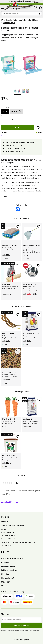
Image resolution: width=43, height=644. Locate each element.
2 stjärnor (6, 483)
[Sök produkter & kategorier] (21, 14)
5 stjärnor (12, 483)
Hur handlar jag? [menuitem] (8, 578)
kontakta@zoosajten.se (15, 525)
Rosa (5, 111)
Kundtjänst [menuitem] (6, 562)
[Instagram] (8, 552)
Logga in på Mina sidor (10, 502)
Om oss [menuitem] (4, 586)
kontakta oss (7, 545)
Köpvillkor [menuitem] (5, 574)
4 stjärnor (10, 483)
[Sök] (39, 14)
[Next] (39, 65)
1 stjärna (3, 483)
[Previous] (4, 65)
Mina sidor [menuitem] (5, 582)
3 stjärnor (8, 483)
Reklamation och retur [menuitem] (10, 570)
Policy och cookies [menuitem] (8, 566)
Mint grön (16, 111)
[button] (3, 8)
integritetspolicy (34, 630)
